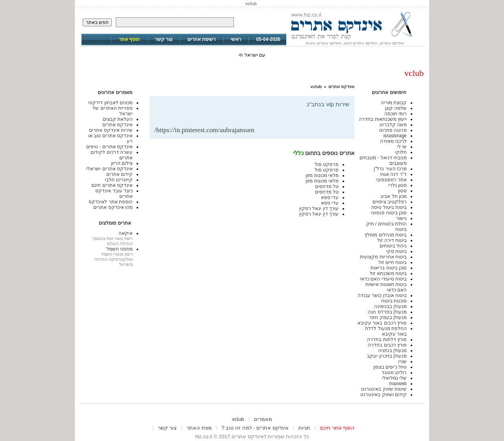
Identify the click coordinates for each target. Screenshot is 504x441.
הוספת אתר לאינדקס (111, 202)
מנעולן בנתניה (392, 351)
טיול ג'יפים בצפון (390, 367)
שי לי (402, 147)
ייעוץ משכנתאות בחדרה (383, 119)
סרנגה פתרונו (393, 130)
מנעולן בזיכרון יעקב (387, 356)
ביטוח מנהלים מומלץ (386, 235)
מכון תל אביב (394, 196)
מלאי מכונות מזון (322, 175)
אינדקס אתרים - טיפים (109, 147)
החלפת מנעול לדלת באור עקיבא (386, 331)
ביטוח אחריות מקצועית (383, 257)
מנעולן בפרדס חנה (387, 312)
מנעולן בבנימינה (390, 306)
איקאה (126, 233)
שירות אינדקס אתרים (111, 130)
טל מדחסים (327, 186)
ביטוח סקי (397, 251)
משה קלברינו (393, 125)
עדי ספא (330, 197)
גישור (401, 218)
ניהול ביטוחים (393, 246)
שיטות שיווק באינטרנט (384, 389)
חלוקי (401, 152)
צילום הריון (122, 163)
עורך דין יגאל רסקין (319, 209)
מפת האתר (199, 428)
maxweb (398, 384)
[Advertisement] (258, 113)
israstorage (395, 136)
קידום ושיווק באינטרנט (384, 395)
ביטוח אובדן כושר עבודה (382, 295)
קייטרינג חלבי (119, 180)
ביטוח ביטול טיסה (389, 207)
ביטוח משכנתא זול (388, 273)
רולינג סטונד (394, 373)
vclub (316, 87)
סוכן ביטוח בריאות (389, 268)
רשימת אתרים (202, 39)
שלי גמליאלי (394, 378)
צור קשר (164, 39)
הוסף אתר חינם (337, 428)
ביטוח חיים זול (393, 262)
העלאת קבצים (118, 119)
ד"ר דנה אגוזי (393, 174)
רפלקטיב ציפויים (390, 202)
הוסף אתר (129, 39)
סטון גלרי (397, 185)
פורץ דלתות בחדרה (387, 340)
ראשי (236, 39)
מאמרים (263, 419)
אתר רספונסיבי (391, 180)
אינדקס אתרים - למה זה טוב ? (255, 428)
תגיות (304, 428)
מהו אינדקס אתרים (113, 207)
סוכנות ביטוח (394, 301)
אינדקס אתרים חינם (112, 185)
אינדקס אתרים (341, 87)
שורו (402, 362)
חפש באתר (97, 22)
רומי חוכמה (396, 114)
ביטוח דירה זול (392, 240)
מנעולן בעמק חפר (388, 317)
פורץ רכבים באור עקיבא (382, 323)
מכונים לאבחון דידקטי (110, 103)
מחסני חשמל (120, 249)
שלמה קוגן (396, 108)
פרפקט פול (327, 164)
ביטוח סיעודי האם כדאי (383, 279)
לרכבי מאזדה (393, 141)
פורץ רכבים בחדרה (387, 345)
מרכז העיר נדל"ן (390, 169)
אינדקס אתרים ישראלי (109, 169)
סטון (402, 191)
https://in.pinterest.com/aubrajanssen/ (204, 130)
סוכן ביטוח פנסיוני (389, 213)
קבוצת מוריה (394, 103)
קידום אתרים (120, 174)
